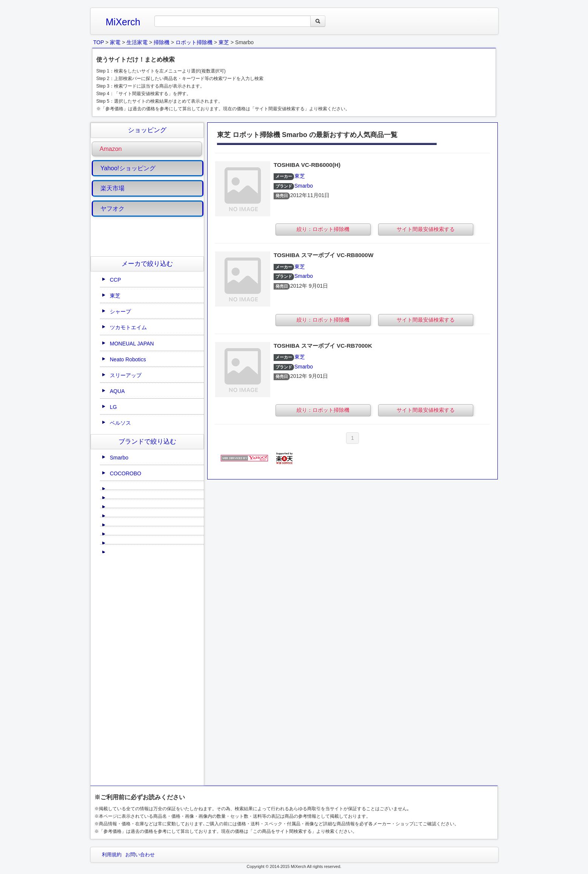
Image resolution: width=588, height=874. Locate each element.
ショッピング (147, 130)
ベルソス (120, 423)
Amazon (111, 149)
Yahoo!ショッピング (128, 168)
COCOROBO (125, 473)
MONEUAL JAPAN (132, 344)
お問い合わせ (140, 855)
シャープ (120, 311)
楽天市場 (112, 188)
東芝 (115, 296)
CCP (115, 280)
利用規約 (112, 855)
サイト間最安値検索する (426, 229)
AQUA (117, 391)
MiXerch (123, 22)
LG (113, 407)
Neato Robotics (128, 359)
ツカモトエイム (128, 327)
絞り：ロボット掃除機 (323, 229)
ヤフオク (112, 209)
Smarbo (119, 458)
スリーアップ (126, 375)
